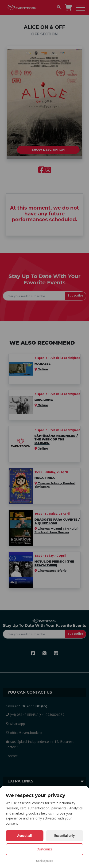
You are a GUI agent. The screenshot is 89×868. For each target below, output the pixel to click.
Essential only (64, 836)
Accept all (24, 836)
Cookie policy (44, 861)
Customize (44, 849)
